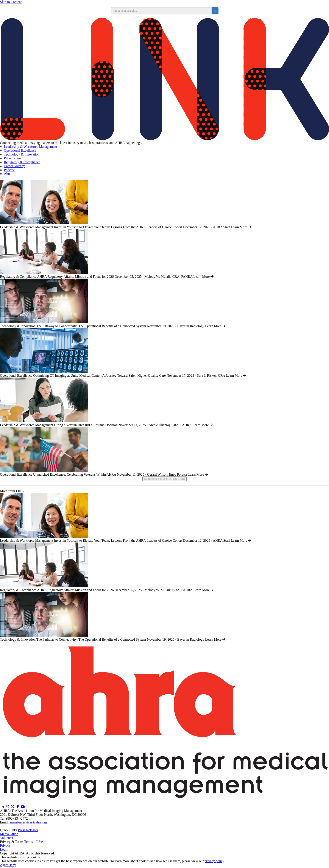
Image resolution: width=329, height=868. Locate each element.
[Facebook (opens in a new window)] (18, 807)
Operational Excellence (20, 150)
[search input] (161, 11)
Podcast (9, 170)
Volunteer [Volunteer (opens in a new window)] (7, 838)
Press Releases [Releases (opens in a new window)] (28, 830)
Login (4, 849)
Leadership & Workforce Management (30, 147)
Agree (4, 865)
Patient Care (12, 158)
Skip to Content (11, 2)
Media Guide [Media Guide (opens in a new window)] (9, 834)
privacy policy (214, 861)
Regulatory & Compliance (22, 162)
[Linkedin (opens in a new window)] (2, 807)
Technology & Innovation (22, 154)
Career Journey (14, 166)
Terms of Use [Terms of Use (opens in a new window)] (34, 842)
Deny (12, 865)
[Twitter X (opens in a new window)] (12, 807)
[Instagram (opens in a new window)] (7, 807)
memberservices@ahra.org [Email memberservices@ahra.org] (29, 822)
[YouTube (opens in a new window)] (23, 807)
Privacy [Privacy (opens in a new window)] (5, 846)
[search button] (215, 11)
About (8, 174)
